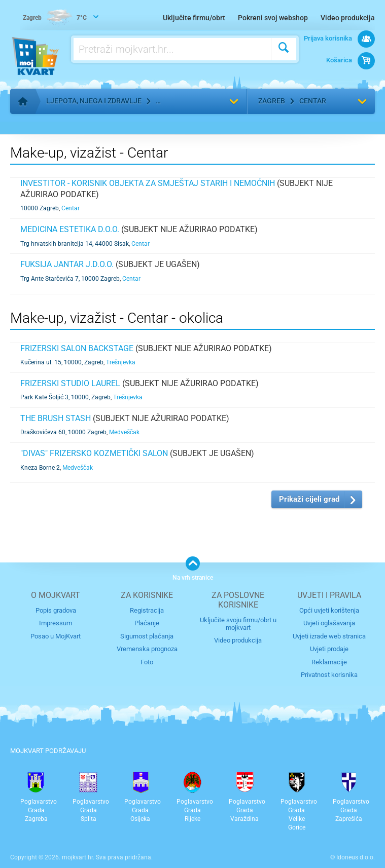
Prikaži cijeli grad (309, 499)
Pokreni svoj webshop (273, 18)
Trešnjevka (121, 362)
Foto (147, 662)
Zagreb (272, 101)
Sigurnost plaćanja (147, 636)
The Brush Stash (56, 418)
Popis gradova (56, 610)
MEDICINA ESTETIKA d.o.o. (70, 229)
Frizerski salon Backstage (77, 348)
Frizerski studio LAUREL (70, 383)
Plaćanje (147, 623)
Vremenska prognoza (147, 649)
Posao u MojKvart (56, 636)
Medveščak (124, 432)
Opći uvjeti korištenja (329, 610)
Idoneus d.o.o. (356, 857)
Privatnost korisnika (329, 675)
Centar (313, 101)
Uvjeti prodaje (329, 649)
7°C (55, 18)
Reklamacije (329, 662)
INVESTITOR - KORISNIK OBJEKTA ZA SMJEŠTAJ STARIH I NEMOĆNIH (148, 183)
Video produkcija (348, 18)
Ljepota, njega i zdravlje (94, 101)
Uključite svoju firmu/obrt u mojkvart (238, 624)
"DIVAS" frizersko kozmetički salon (94, 453)
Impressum (56, 623)
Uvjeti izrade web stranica (329, 636)
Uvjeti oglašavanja (329, 623)
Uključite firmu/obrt (194, 18)
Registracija (147, 610)
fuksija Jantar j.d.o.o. (67, 264)
